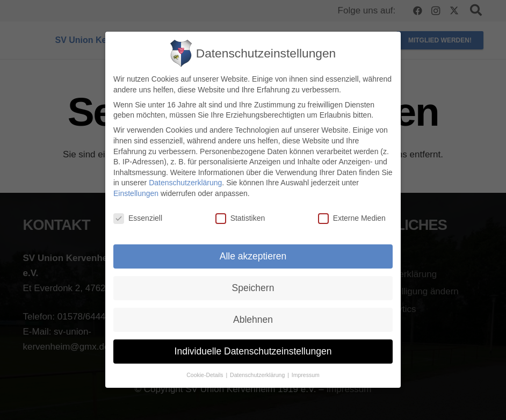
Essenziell (138, 218)
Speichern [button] (253, 288)
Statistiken (240, 218)
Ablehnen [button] (253, 320)
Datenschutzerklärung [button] (258, 375)
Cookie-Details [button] (205, 375)
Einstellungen (136, 193)
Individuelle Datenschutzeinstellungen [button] (253, 351)
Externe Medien (352, 218)
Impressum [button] (306, 375)
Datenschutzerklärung (185, 183)
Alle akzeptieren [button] (253, 256)
